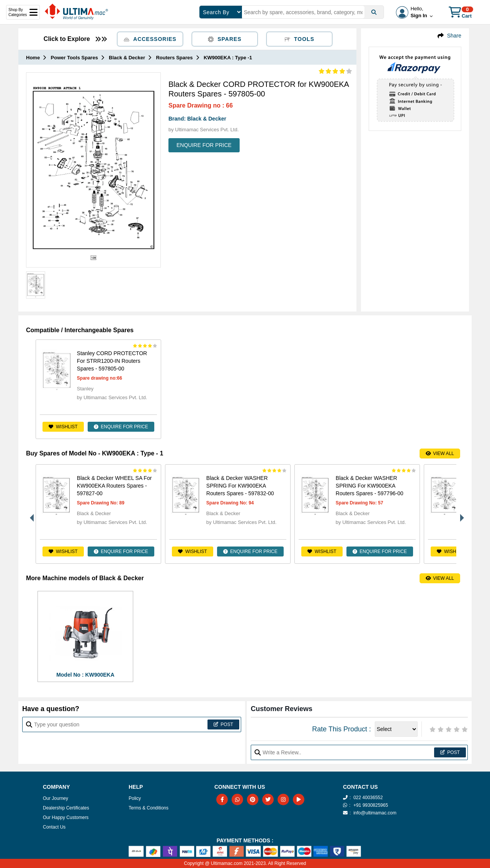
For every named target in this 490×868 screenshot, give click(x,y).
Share (454, 36)
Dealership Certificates (66, 808)
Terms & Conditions (149, 808)
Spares (225, 39)
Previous (30, 514)
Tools (299, 39)
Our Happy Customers (66, 817)
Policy (135, 798)
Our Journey (56, 798)
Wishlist (63, 427)
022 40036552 (368, 798)
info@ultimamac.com (375, 813)
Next (460, 514)
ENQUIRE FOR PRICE (204, 145)
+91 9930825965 (371, 805)
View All (440, 454)
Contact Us (54, 827)
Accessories (150, 39)
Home (33, 58)
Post (223, 724)
